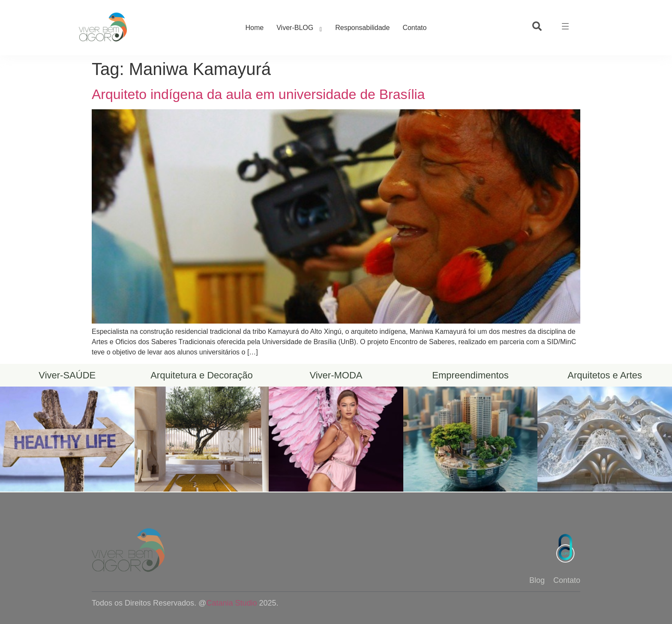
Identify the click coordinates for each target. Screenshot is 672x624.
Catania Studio (231, 603)
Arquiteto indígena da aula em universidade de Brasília (258, 94)
